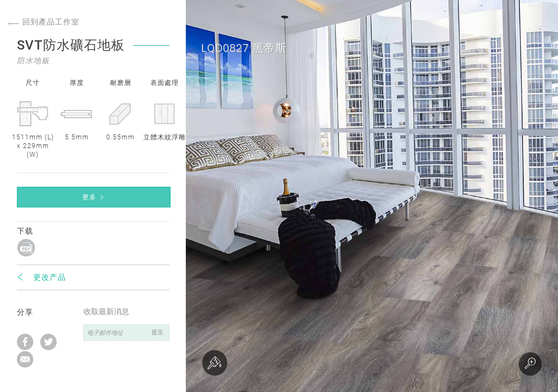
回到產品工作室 (44, 22)
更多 (89, 197)
